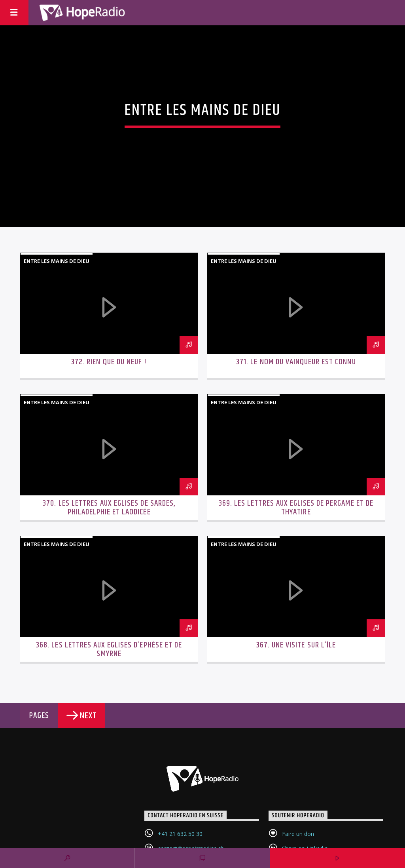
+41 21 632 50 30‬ (180, 834)
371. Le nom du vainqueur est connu (296, 362)
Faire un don (298, 834)
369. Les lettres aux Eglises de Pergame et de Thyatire (296, 508)
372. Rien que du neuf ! (109, 362)
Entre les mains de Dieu (57, 261)
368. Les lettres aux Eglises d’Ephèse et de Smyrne (109, 649)
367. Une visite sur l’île (296, 645)
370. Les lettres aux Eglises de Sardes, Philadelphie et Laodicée (109, 508)
